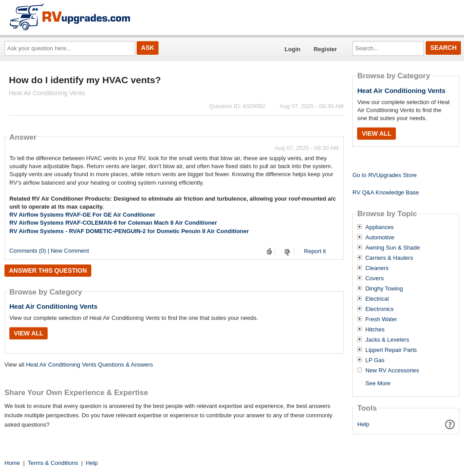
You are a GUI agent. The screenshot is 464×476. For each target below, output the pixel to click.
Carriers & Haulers (389, 258)
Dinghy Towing (384, 289)
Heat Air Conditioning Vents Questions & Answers (89, 365)
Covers (374, 278)
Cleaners (377, 268)
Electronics (379, 309)
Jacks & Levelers (387, 340)
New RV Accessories (392, 371)
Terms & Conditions (53, 463)
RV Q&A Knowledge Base (385, 192)
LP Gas (375, 360)
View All (28, 333)
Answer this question (48, 270)
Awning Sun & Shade (393, 248)
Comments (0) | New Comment (49, 251)
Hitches (375, 330)
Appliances (379, 227)
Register (325, 49)
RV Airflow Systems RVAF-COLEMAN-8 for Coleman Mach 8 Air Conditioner (113, 223)
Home (12, 463)
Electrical (377, 299)
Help (364, 424)
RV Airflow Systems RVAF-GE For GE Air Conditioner (82, 215)
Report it (315, 251)
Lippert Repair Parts (391, 350)
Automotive (380, 238)
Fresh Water (381, 319)
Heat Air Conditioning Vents (53, 306)
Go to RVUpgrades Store (384, 175)
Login (292, 49)
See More (378, 383)
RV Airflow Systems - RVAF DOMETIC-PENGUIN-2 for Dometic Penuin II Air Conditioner (129, 231)
